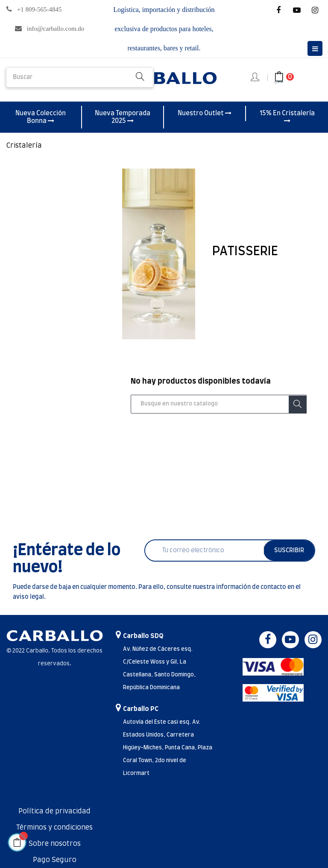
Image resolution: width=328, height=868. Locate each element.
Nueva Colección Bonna (41, 117)
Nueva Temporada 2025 (123, 117)
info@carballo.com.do (56, 29)
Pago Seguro (55, 860)
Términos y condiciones (54, 827)
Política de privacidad (54, 811)
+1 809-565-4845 (40, 9)
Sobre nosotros (55, 844)
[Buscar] (219, 404)
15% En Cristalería (287, 117)
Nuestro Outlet (205, 113)
